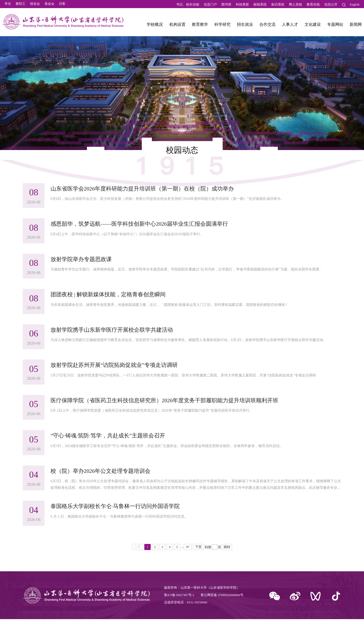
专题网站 (335, 26)
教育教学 (200, 26)
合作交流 (267, 26)
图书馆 (226, 5)
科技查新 (242, 5)
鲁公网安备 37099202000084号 (222, 608)
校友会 (35, 5)
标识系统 (278, 5)
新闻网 (356, 26)
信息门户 (210, 5)
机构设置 (177, 26)
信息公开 (331, 5)
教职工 (21, 5)
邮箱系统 (260, 5)
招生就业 (245, 26)
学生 (8, 5)
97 (188, 560)
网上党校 (295, 5)
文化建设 (313, 26)
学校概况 (155, 26)
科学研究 (222, 26)
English (355, 5)
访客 (62, 5)
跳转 (227, 560)
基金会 (49, 5)
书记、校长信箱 (188, 5)
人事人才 (290, 26)
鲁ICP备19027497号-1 (179, 608)
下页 (198, 560)
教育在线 (313, 5)
